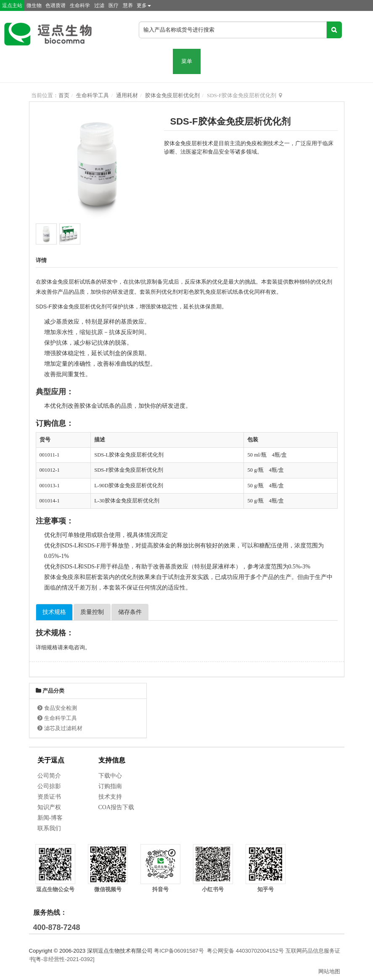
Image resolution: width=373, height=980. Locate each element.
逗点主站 (12, 5)
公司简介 (49, 776)
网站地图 (329, 971)
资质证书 (49, 797)
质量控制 (92, 612)
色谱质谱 (56, 5)
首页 (64, 95)
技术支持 (110, 797)
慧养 (128, 5)
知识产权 (49, 807)
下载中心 (110, 776)
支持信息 (112, 760)
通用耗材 (127, 95)
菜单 (187, 61)
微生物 (34, 5)
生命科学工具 (93, 95)
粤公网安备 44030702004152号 (245, 951)
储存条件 (130, 612)
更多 (144, 5)
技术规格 (54, 612)
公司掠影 (49, 786)
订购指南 (110, 786)
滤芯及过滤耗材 (63, 728)
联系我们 (49, 828)
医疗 (114, 5)
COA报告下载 (116, 807)
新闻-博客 (50, 818)
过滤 (99, 5)
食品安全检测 (61, 708)
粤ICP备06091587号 (179, 951)
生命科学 (80, 5)
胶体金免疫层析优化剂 (172, 95)
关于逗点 (51, 760)
